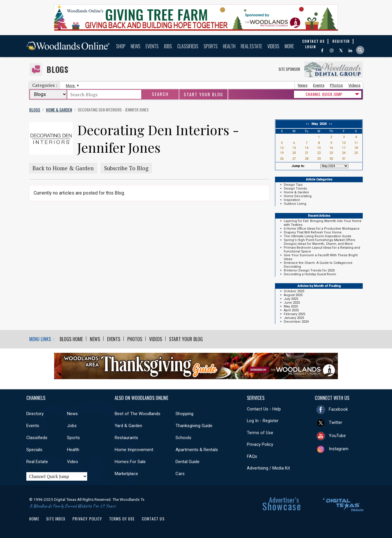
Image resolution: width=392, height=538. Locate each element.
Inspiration (292, 200)
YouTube (337, 436)
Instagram (339, 449)
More (289, 46)
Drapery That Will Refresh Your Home (313, 232)
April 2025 (291, 310)
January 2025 (294, 318)
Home (34, 519)
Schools (183, 438)
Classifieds (188, 46)
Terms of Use (260, 433)
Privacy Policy (260, 444)
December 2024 (296, 322)
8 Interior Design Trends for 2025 (309, 270)
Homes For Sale (130, 462)
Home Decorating (298, 196)
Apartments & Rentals (197, 450)
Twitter (336, 422)
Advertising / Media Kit (268, 468)
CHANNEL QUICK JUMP (324, 94)
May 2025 (291, 306)
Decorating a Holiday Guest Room (310, 274)
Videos (273, 46)
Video (73, 462)
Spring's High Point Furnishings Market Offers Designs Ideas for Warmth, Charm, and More (319, 242)
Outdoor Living (295, 204)
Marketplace (126, 474)
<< (308, 124)
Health (229, 46)
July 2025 (291, 299)
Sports (211, 46)
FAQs (252, 456)
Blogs (57, 69)
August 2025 (293, 295)
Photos (336, 85)
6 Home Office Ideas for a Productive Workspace (322, 229)
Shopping (184, 414)
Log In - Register (263, 421)
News (136, 46)
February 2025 (294, 314)
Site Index (56, 519)
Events (152, 46)
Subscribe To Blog (126, 168)
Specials (34, 450)
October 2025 (294, 291)
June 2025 (292, 303)
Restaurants (126, 438)
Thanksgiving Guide (194, 426)
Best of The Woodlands (137, 414)
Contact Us (153, 519)
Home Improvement (134, 450)
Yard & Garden (128, 426)
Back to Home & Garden (63, 168)
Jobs (168, 46)
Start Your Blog (203, 94)
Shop (121, 46)
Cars (180, 474)
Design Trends (295, 189)
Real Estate (251, 46)
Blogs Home (71, 339)
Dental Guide (188, 462)
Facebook (338, 409)
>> (330, 124)
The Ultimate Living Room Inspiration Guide (318, 236)
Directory (35, 414)
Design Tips (293, 185)
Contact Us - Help (264, 409)
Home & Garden (296, 192)
